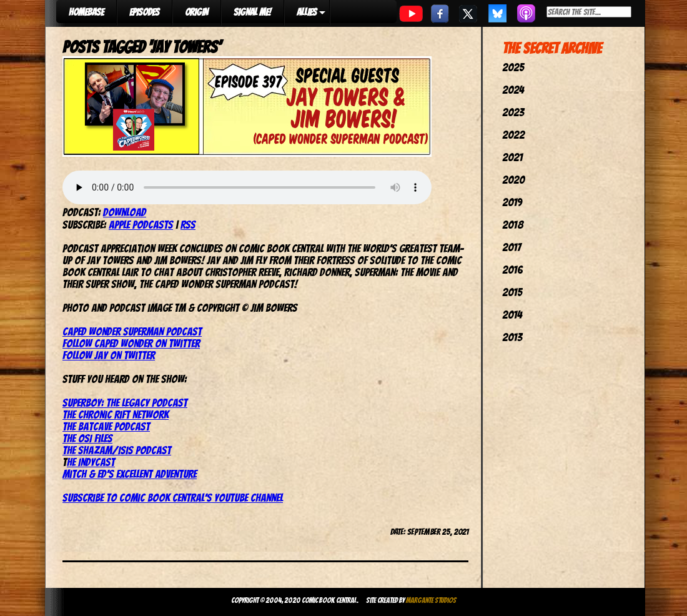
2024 (513, 90)
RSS (188, 225)
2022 (513, 135)
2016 (512, 270)
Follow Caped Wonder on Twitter (131, 343)
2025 (513, 67)
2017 (512, 247)
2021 (512, 157)
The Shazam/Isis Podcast (117, 450)
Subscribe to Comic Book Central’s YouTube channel (173, 498)
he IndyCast (91, 462)
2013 (512, 337)
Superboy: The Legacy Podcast (125, 403)
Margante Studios (431, 600)
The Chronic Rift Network (116, 415)
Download (125, 212)
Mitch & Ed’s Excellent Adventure (130, 474)
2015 (512, 292)
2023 (513, 112)
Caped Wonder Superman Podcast (132, 331)
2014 (512, 315)
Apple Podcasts (141, 225)
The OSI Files (87, 438)
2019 (512, 202)
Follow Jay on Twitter (109, 355)
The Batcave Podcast (106, 426)
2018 (513, 225)
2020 (513, 180)
